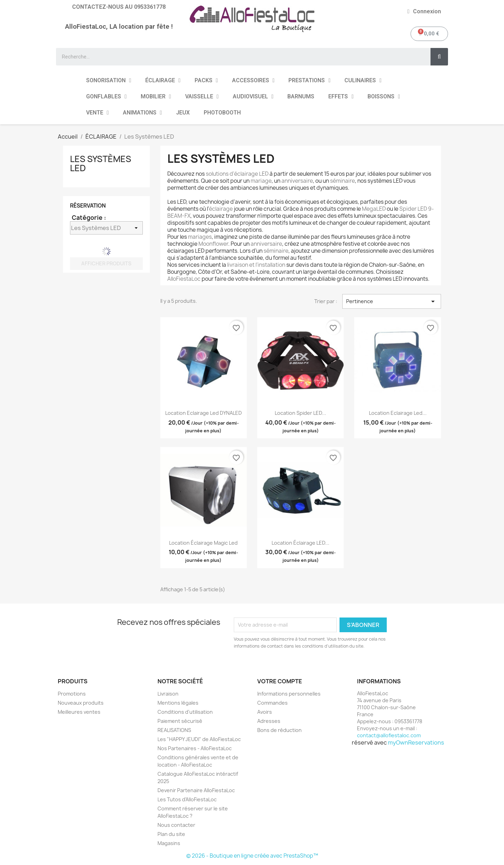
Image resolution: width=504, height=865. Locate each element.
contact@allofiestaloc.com (389, 735)
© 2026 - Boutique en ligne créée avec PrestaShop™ (252, 856)
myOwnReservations (416, 742)
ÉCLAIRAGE (163, 81)
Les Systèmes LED (101, 163)
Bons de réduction (279, 730)
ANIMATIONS (142, 113)
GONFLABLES (106, 97)
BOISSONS (384, 97)
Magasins (169, 843)
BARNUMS (301, 96)
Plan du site (171, 834)
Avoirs (265, 712)
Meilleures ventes (79, 712)
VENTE (97, 113)
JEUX (183, 113)
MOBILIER (156, 97)
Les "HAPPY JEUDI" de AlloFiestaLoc (199, 739)
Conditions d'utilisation (185, 712)
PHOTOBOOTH (222, 113)
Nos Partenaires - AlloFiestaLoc (195, 748)
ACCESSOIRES (253, 81)
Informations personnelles (289, 694)
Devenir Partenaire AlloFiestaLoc (196, 790)
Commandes (272, 703)
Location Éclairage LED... (300, 543)
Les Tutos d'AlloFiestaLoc (187, 799)
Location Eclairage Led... (398, 413)
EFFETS (341, 97)
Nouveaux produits (81, 703)
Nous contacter (176, 825)
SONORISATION (109, 81)
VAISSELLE (202, 97)
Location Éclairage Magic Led (203, 543)
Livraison (168, 694)
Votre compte (280, 681)
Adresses (269, 721)
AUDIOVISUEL (253, 97)
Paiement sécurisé (180, 721)
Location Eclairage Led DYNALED (204, 413)
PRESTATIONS (309, 81)
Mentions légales (178, 703)
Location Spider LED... (300, 413)
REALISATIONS (174, 730)
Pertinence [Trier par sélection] (392, 301)
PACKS (206, 81)
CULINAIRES (363, 81)
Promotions (72, 694)
